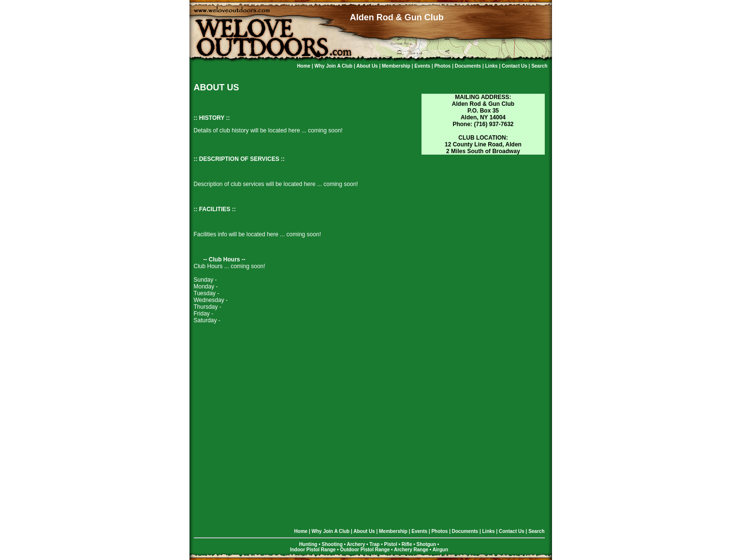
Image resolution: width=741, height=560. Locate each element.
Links (492, 66)
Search (539, 66)
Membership (397, 66)
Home (304, 66)
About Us (368, 66)
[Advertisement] (483, 216)
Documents (469, 66)
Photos (443, 66)
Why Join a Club (334, 66)
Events (423, 66)
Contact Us (515, 66)
